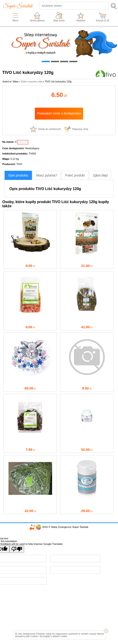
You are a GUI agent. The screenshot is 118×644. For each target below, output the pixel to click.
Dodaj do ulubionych (50, 129)
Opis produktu (18, 175)
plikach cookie (60, 636)
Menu (15, 21)
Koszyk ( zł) (103, 21)
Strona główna (37, 21)
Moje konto (59, 21)
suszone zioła (35, 82)
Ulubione (81, 21)
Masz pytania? (47, 175)
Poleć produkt (75, 175)
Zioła (23, 82)
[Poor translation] (17, 549)
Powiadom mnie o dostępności (59, 113)
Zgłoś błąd (100, 175)
